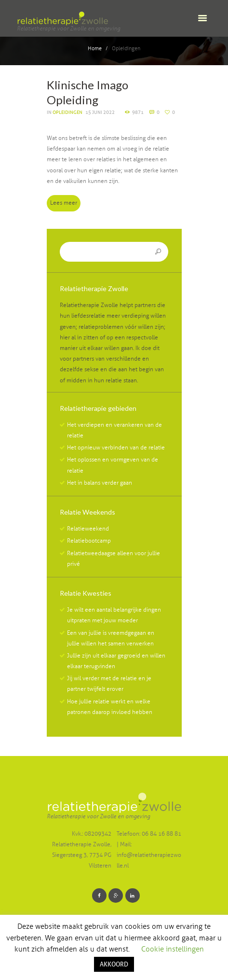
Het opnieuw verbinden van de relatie (116, 448)
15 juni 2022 (100, 112)
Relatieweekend (88, 529)
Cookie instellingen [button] (173, 949)
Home (95, 49)
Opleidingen (67, 112)
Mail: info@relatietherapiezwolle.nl (149, 855)
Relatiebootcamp (89, 541)
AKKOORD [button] (114, 964)
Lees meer (64, 203)
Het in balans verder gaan (100, 483)
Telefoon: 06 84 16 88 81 (149, 834)
